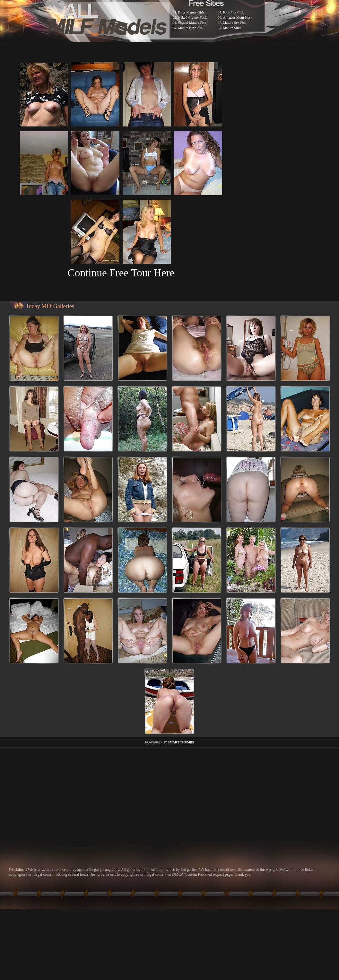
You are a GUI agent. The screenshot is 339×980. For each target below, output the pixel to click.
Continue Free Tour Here (121, 273)
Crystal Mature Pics (192, 22)
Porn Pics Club (234, 12)
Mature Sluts (232, 28)
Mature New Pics (190, 28)
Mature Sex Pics (235, 22)
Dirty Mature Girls (191, 12)
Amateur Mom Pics (237, 17)
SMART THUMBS (181, 742)
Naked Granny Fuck (192, 17)
